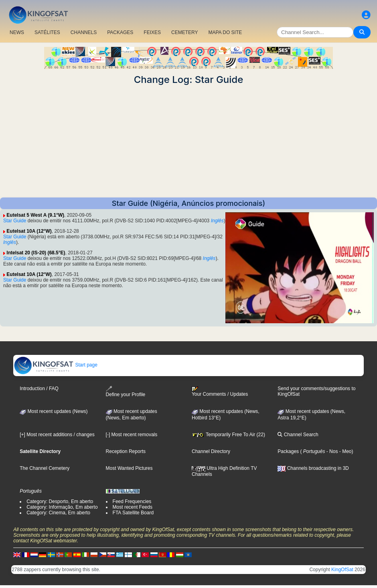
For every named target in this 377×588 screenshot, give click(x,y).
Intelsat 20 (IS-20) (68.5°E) (36, 253)
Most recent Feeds (133, 507)
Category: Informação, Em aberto (62, 507)
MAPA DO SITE (225, 32)
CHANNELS (84, 32)
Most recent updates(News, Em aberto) (132, 415)
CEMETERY (184, 32)
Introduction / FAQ (39, 389)
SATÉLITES (47, 32)
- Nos (331, 451)
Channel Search (298, 435)
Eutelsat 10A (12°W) (29, 231)
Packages (288, 451)
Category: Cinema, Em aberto (58, 513)
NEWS (17, 32)
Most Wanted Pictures (129, 468)
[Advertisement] (188, 141)
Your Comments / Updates (220, 392)
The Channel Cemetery (45, 468)
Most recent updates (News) (54, 411)
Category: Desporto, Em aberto (60, 501)
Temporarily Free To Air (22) (228, 435)
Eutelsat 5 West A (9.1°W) (35, 215)
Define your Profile (126, 392)
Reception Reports (126, 451)
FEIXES (152, 32)
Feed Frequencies (132, 501)
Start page (56, 365)
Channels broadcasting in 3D (313, 468)
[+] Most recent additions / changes (57, 435)
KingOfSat (342, 570)
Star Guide (15, 221)
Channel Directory (211, 451)
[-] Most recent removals (132, 435)
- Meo (345, 451)
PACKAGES (120, 32)
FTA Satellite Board (133, 513)
